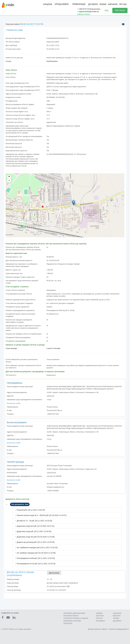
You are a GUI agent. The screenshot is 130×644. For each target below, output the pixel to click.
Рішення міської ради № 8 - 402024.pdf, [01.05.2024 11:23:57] (41, 515)
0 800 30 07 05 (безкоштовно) (89, 9)
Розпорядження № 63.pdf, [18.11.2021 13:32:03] (36, 564)
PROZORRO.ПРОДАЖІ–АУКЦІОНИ (76, 618)
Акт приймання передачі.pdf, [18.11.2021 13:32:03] (37, 548)
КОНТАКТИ (100, 616)
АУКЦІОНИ (48, 4)
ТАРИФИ (103, 4)
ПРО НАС (123, 4)
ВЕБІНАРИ (117, 616)
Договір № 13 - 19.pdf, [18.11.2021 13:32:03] (34, 521)
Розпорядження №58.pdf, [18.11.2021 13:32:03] (36, 558)
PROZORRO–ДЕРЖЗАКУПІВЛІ (74, 613)
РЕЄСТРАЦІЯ (120, 10)
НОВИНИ (99, 613)
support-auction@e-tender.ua (88, 11)
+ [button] (9, 177)
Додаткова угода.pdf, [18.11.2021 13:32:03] (34, 531)
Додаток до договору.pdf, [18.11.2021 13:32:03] (36, 542)
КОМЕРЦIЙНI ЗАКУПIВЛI (72, 621)
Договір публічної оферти (98, 629)
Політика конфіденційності (119, 629)
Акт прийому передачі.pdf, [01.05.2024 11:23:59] (36, 553)
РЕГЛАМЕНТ (101, 621)
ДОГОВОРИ (93, 4)
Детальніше (54, 573)
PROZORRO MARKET (71, 616)
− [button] (9, 181)
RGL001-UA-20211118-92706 (32, 24)
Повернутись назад (14, 30)
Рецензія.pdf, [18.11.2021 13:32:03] (31, 510)
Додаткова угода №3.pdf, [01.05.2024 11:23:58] (36, 537)
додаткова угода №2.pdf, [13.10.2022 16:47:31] (35, 526)
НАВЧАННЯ (113, 4)
